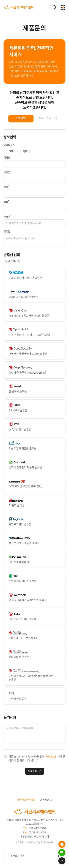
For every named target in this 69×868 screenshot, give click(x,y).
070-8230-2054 (37, 832)
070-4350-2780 (37, 828)
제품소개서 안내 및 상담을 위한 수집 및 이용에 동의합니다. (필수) (37, 759)
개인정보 (51, 757)
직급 (6, 187)
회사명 (7, 157)
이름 (6, 202)
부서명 (7, 172)
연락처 (7, 217)
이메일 (7, 231)
